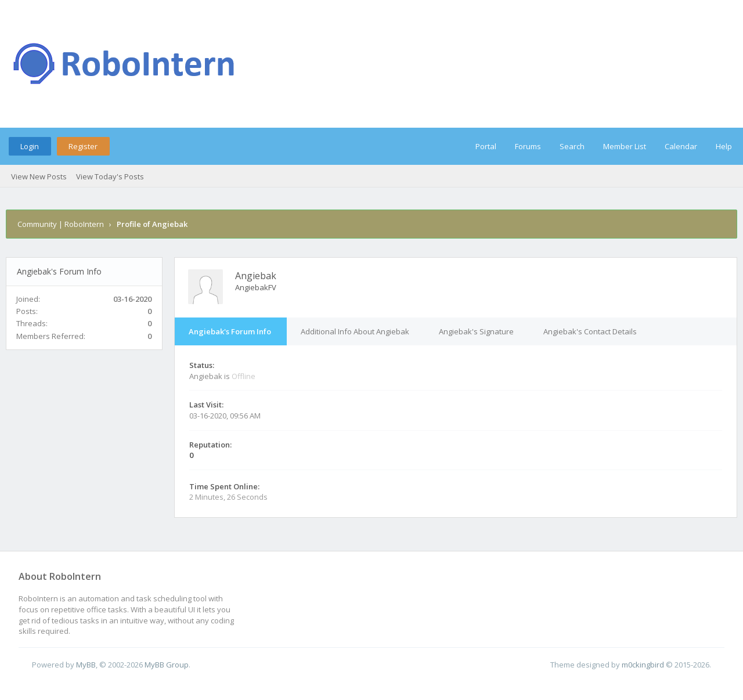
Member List (625, 146)
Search (572, 146)
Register (83, 146)
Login (30, 146)
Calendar (681, 146)
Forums (528, 146)
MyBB (86, 665)
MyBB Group (167, 665)
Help (724, 146)
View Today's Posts (110, 176)
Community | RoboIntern (61, 224)
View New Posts (39, 176)
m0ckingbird (643, 665)
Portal (486, 146)
